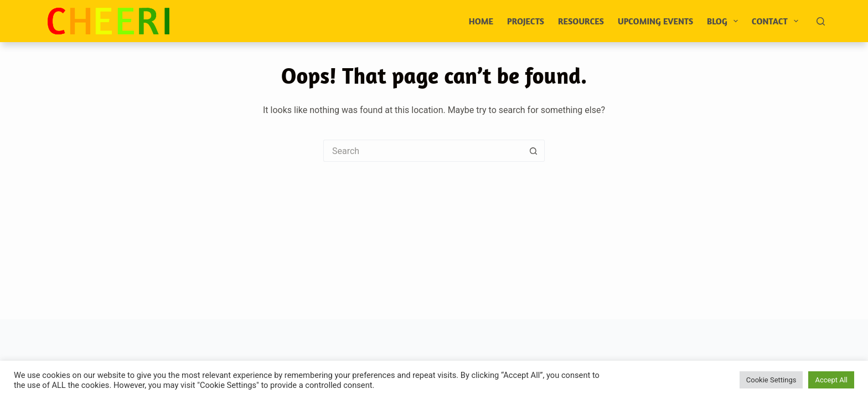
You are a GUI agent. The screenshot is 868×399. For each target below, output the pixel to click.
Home (481, 21)
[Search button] (534, 151)
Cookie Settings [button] (771, 380)
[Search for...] (423, 151)
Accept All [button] (831, 380)
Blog (725, 21)
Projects (526, 21)
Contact (777, 21)
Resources (581, 21)
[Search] (821, 21)
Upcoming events (655, 21)
